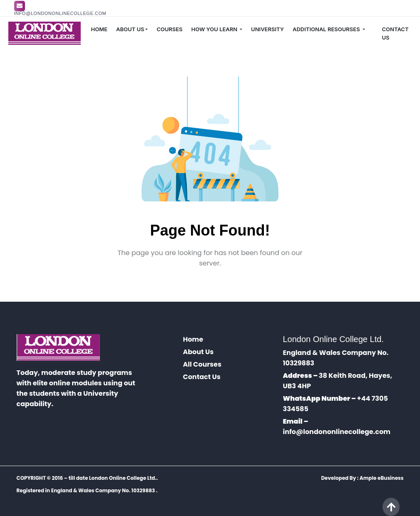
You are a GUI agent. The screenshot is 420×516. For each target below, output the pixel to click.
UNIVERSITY (267, 29)
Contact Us (201, 377)
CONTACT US (395, 33)
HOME (99, 29)
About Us (198, 352)
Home (193, 339)
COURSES (169, 29)
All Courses (202, 364)
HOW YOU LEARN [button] (215, 29)
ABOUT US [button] (130, 29)
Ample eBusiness (382, 478)
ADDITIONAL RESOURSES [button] (327, 29)
